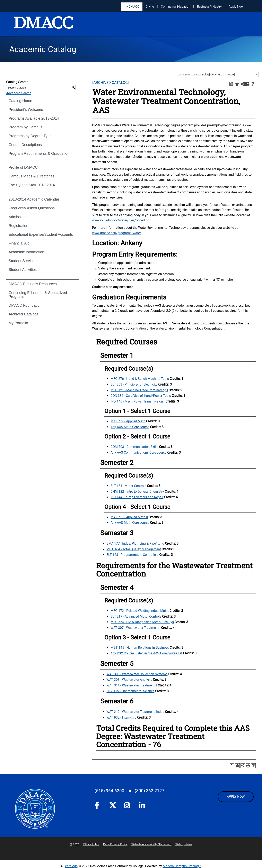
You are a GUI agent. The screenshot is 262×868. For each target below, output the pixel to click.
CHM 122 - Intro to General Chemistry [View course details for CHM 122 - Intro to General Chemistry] (137, 492)
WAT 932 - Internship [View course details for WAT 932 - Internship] (121, 717)
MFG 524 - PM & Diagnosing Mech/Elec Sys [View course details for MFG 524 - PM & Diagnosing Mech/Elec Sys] (142, 622)
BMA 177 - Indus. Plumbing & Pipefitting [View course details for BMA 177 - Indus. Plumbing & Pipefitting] (135, 543)
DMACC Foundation (25, 305)
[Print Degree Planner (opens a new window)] (232, 84)
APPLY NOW (236, 797)
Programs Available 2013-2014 (34, 118)
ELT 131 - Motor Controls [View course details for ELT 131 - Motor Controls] (128, 486)
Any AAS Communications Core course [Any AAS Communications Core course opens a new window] (138, 453)
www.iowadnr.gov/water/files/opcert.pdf (121, 220)
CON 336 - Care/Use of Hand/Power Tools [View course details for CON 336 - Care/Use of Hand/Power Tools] (141, 396)
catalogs (71, 866)
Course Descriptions (25, 145)
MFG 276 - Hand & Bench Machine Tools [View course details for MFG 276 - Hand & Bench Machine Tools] (140, 379)
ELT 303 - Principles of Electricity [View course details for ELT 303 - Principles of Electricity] (134, 384)
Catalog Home (20, 101)
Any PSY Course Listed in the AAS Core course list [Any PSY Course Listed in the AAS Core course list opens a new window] (146, 653)
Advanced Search (19, 93)
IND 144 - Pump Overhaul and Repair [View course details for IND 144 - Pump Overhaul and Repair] (137, 497)
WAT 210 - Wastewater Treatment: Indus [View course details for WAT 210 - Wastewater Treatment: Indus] (135, 712)
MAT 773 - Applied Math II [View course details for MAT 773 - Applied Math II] (129, 517)
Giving (150, 7)
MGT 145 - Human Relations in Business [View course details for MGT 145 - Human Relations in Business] (140, 648)
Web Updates (184, 844)
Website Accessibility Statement (151, 844)
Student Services (23, 261)
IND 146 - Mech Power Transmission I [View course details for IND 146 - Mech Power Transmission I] (138, 401)
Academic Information (26, 252)
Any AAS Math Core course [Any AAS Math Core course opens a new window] (130, 427)
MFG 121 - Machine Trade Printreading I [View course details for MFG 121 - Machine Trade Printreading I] (139, 390)
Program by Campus (25, 127)
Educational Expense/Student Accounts (41, 234)
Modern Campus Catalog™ (182, 866)
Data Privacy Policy (115, 844)
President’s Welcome (26, 110)
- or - (129, 791)
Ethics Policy (91, 844)
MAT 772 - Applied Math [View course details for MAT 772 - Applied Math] (128, 421)
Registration (18, 226)
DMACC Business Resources (33, 284)
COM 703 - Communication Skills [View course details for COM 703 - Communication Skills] (134, 447)
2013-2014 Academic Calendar (34, 199)
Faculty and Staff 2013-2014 (32, 185)
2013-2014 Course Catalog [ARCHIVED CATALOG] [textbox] (206, 75)
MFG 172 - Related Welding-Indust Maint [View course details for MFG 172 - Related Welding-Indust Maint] (140, 611)
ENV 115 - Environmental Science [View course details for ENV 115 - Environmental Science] (130, 691)
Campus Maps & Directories (32, 176)
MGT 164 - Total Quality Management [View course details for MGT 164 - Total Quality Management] (134, 549)
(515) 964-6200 (109, 791)
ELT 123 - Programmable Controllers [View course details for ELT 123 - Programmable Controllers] (132, 555)
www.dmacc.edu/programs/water (116, 233)
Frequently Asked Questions (32, 208)
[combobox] (218, 74)
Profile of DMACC (23, 167)
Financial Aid (19, 243)
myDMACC (132, 7)
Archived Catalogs (24, 314)
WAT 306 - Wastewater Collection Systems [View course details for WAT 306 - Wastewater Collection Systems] (137, 674)
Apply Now (236, 7)
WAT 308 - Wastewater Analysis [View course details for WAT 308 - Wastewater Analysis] (129, 680)
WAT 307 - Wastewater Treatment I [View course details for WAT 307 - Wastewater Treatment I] (135, 628)
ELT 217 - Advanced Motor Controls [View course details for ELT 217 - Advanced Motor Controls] (136, 616)
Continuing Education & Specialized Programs (38, 295)
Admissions (18, 217)
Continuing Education (176, 7)
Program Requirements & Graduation (39, 154)
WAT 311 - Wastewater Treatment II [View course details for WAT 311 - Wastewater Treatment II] (132, 685)
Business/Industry (209, 7)
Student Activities (23, 270)
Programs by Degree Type (30, 136)
